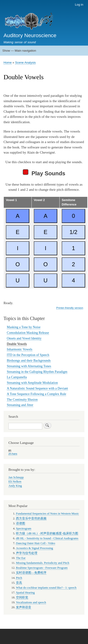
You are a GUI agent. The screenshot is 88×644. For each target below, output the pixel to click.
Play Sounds (44, 173)
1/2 (73, 232)
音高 (19, 583)
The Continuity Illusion (22, 400)
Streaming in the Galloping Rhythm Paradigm (37, 372)
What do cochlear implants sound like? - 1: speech (46, 588)
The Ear (21, 558)
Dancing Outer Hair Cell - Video (36, 543)
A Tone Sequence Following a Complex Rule (36, 394)
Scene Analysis (25, 63)
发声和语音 (24, 607)
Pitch (19, 578)
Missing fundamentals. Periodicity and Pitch (43, 563)
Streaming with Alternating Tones (29, 366)
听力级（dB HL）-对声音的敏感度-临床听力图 (47, 533)
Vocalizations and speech (31, 602)
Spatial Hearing (25, 593)
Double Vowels (17, 344)
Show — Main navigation (19, 51)
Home (8, 63)
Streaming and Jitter (20, 405)
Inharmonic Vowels (20, 349)
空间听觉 (22, 597)
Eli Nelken (15, 482)
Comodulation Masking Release (28, 333)
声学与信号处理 (27, 553)
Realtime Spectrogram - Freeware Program (42, 568)
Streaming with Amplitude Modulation (32, 383)
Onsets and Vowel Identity (24, 338)
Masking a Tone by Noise (24, 327)
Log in (79, 5)
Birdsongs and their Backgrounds (29, 361)
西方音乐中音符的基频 (31, 518)
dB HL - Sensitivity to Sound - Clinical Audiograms (47, 538)
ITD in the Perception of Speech (28, 355)
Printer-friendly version (70, 308)
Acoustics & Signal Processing (34, 548)
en (10, 450)
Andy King (15, 486)
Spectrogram (24, 529)
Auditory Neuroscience (30, 35)
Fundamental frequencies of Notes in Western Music (48, 514)
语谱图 (21, 523)
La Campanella (17, 377)
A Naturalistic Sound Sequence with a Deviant (37, 388)
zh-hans (13, 454)
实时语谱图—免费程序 (31, 573)
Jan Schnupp (16, 477)
